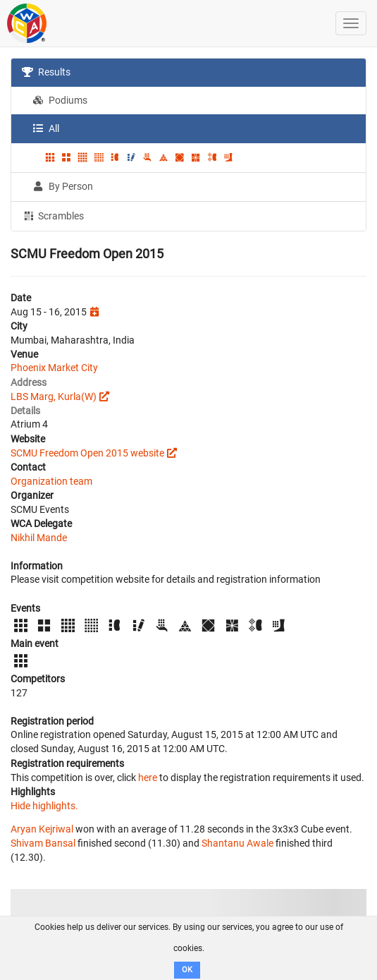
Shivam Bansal (43, 843)
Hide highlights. (44, 806)
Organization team (51, 481)
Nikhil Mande (39, 538)
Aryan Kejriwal (42, 829)
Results (46, 72)
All (46, 128)
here (148, 778)
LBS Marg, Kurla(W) (54, 397)
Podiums (60, 100)
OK (187, 970)
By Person (63, 186)
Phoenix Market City (54, 368)
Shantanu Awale (237, 843)
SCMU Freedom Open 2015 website (87, 453)
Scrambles (53, 215)
